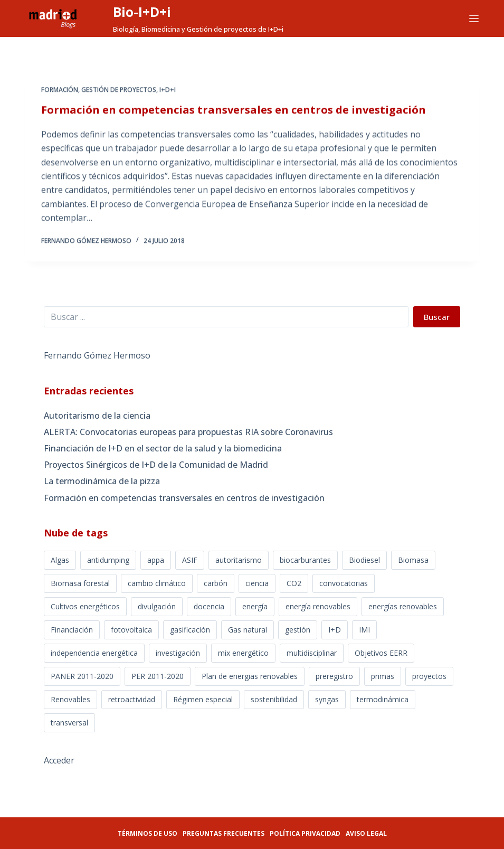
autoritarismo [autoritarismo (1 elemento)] (239, 560)
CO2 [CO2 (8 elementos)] (294, 583)
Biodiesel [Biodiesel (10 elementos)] (364, 560)
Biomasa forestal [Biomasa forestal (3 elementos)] (80, 583)
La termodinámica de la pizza (102, 481)
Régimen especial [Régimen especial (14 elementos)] (203, 699)
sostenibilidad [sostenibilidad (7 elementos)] (274, 699)
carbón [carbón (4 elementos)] (216, 583)
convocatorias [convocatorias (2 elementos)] (344, 583)
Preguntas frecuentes (224, 833)
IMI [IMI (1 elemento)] (364, 630)
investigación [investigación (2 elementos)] (178, 653)
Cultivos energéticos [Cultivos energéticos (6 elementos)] (85, 606)
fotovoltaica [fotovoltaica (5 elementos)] (131, 630)
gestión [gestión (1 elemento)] (298, 630)
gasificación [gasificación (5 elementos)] (190, 630)
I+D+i (168, 91)
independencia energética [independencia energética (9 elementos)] (94, 653)
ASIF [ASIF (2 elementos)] (190, 560)
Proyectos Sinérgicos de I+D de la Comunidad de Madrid (156, 465)
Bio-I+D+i (142, 12)
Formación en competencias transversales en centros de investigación (234, 111)
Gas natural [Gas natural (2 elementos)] (248, 630)
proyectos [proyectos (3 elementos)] (429, 676)
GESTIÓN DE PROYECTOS (119, 91)
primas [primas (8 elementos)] (383, 676)
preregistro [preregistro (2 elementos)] (334, 676)
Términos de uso (148, 833)
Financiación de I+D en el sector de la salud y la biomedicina (163, 448)
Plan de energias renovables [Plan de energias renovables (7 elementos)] (250, 676)
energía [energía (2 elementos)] (255, 606)
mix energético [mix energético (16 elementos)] (243, 653)
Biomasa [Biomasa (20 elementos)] (413, 560)
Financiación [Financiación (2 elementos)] (72, 630)
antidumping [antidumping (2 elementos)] (108, 560)
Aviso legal (366, 833)
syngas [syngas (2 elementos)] (327, 699)
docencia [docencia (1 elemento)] (209, 606)
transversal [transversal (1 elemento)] (69, 723)
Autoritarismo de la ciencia (97, 416)
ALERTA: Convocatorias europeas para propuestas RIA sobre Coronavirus (188, 432)
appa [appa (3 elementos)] (156, 560)
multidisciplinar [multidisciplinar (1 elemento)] (312, 653)
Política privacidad (305, 833)
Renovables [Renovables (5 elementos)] (70, 699)
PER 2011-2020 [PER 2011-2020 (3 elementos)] (158, 676)
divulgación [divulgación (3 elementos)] (157, 606)
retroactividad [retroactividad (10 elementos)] (132, 699)
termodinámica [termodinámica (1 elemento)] (383, 699)
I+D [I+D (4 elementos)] (335, 630)
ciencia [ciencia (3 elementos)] (257, 583)
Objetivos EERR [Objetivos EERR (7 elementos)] (381, 653)
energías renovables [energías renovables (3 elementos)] (403, 606)
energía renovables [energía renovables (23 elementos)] (318, 606)
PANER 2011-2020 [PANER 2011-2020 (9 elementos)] (82, 676)
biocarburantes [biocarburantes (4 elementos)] (305, 560)
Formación (60, 91)
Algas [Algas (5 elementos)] (60, 560)
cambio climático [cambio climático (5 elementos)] (157, 583)
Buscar (437, 317)
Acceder (59, 760)
